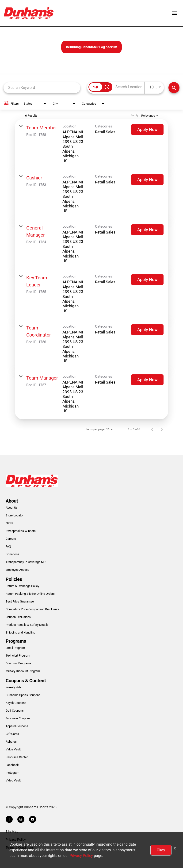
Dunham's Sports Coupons (23, 695)
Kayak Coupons (16, 703)
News (10, 523)
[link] (91, 144)
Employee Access (17, 570)
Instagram (12, 773)
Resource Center (17, 757)
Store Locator (15, 515)
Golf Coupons (15, 711)
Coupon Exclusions (18, 617)
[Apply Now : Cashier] (147, 180)
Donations (12, 554)
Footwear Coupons (18, 718)
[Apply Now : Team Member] (147, 130)
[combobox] (42, 88)
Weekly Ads (13, 687)
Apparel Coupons (17, 726)
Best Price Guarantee (20, 601)
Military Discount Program (23, 671)
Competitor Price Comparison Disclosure (32, 609)
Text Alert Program (18, 656)
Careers (11, 539)
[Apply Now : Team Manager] (147, 380)
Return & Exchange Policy (22, 586)
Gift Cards (12, 734)
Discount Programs (18, 663)
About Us (12, 508)
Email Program (15, 648)
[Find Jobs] (174, 88)
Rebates (11, 742)
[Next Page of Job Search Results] (162, 429)
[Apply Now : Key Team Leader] (147, 280)
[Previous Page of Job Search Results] (152, 429)
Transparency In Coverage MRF (26, 562)
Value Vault (13, 749)
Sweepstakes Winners (21, 531)
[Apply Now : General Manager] (147, 230)
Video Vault (13, 780)
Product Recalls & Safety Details (27, 625)
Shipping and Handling (20, 632)
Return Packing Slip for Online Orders (30, 594)
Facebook (12, 765)
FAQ (8, 546)
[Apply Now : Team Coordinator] (147, 330)
